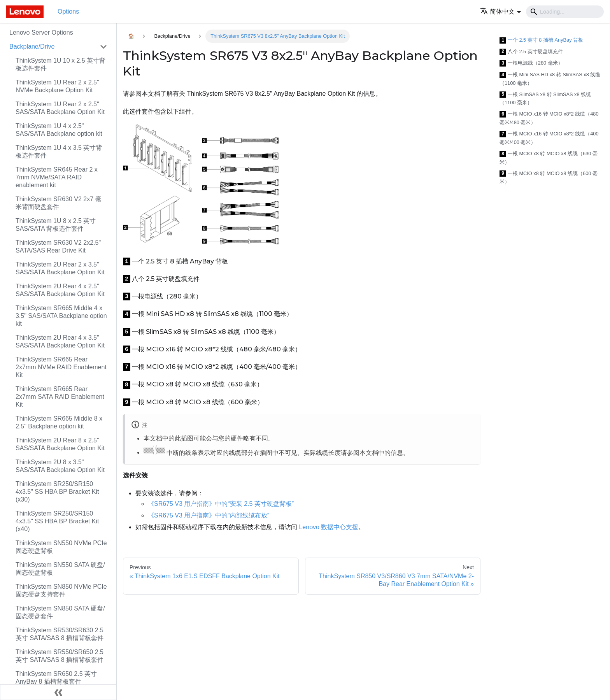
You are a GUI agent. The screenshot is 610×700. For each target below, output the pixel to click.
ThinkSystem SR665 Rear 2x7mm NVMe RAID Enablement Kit (61, 367)
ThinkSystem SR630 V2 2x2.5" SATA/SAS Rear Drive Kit (58, 246)
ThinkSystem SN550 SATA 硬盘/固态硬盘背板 (60, 569)
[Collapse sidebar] (58, 692)
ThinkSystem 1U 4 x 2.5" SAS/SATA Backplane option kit (59, 130)
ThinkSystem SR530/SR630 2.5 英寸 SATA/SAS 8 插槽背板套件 (60, 634)
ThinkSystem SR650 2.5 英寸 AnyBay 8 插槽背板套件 (56, 678)
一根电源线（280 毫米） (531, 63)
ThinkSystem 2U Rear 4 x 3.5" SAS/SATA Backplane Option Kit (60, 341)
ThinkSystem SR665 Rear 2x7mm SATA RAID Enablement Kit (60, 397)
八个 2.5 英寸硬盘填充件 (531, 52)
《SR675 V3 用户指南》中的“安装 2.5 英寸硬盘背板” (221, 504)
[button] (501, 11)
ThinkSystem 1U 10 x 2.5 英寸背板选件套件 (60, 64)
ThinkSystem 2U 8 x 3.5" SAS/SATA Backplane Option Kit (60, 466)
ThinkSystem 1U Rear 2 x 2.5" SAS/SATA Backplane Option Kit (60, 108)
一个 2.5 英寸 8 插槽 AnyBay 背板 (541, 40)
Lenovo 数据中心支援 (329, 527)
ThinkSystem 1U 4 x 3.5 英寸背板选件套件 (59, 152)
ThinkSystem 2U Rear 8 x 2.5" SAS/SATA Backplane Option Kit (60, 444)
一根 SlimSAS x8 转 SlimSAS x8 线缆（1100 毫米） (545, 99)
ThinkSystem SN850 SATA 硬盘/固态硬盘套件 (60, 612)
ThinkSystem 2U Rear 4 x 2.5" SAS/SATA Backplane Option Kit (60, 290)
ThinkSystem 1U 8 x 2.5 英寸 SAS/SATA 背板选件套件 (56, 225)
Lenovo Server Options (41, 32)
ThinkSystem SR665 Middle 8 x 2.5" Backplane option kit (59, 422)
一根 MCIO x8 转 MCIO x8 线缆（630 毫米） (549, 158)
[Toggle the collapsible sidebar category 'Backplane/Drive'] (103, 47)
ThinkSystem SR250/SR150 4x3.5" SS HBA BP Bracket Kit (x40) (57, 521)
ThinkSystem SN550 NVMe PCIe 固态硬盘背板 (61, 547)
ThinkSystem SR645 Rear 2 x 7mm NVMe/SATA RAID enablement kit (57, 177)
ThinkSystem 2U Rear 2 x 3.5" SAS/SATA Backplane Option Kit (60, 268)
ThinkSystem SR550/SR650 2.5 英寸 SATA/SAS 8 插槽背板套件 (60, 656)
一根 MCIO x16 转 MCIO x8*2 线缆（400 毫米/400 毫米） (549, 138)
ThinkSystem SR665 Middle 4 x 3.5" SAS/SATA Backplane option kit (61, 316)
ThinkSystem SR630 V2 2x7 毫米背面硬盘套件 (59, 203)
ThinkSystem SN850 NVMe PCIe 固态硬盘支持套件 (61, 590)
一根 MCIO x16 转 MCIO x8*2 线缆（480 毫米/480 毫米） (549, 118)
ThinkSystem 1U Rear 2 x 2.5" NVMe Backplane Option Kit (57, 86)
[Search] (565, 12)
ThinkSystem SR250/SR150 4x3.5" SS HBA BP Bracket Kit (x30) (57, 492)
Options (68, 11)
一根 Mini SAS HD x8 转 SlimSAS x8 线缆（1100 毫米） (550, 79)
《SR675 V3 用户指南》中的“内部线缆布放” (209, 515)
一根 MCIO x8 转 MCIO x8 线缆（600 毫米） (549, 178)
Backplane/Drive (32, 46)
